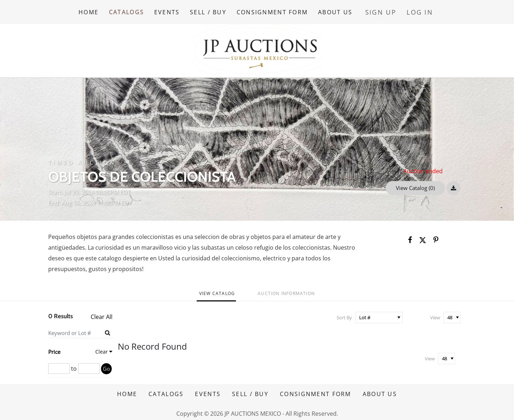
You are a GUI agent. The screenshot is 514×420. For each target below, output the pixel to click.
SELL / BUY (215, 10)
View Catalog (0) (415, 185)
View (435, 314)
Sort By (344, 314)
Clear (102, 348)
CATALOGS (128, 10)
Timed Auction (82, 159)
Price (54, 349)
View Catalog (217, 290)
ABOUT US (347, 10)
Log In (424, 10)
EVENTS (172, 10)
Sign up (391, 10)
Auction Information (286, 290)
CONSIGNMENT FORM (282, 10)
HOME (89, 10)
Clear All (102, 314)
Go (106, 365)
